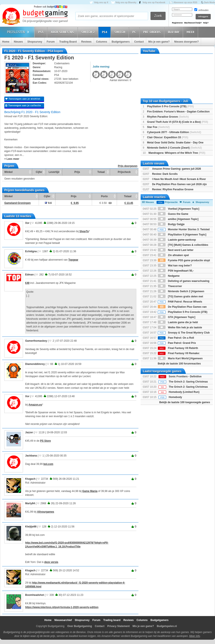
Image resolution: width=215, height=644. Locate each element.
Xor (27, 223)
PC (135, 32)
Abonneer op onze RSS (185, 2)
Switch (120, 32)
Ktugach (30, 479)
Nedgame (169, 276)
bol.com (48, 464)
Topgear (73, 260)
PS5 (41, 32)
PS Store (45, 441)
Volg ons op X (101, 2)
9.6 (48, 203)
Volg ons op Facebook (154, 2)
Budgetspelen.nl (167, 626)
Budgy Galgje (171, 224)
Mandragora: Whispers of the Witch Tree (177, 153)
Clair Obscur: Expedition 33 (168, 137)
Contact (139, 42)
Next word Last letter (176, 250)
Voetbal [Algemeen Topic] (179, 209)
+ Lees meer (12, 159)
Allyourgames (45, 512)
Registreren (177, 23)
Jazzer (29, 432)
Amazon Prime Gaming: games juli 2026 (176, 169)
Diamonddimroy (35, 364)
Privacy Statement (118, 626)
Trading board (112, 620)
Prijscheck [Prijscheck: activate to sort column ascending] (124, 172)
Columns (102, 42)
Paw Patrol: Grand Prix (177, 343)
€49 (27, 283)
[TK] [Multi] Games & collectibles (183, 245)
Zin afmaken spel (173, 255)
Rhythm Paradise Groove (168, 117)
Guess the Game (173, 214)
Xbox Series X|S (63, 32)
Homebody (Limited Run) (184, 392)
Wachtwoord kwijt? (193, 23)
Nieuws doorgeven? (186, 42)
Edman (29, 275)
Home (6, 42)
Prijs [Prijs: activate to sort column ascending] (77, 172)
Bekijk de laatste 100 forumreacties (179, 364)
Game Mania (90, 491)
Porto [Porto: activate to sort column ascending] (104, 196)
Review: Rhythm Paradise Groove (173, 189)
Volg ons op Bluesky (126, 2)
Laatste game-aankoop (177, 240)
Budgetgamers (121, 42)
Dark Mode (210, 2)
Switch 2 (89, 32)
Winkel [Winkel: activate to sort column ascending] (8, 172)
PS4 (105, 32)
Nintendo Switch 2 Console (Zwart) (174, 148)
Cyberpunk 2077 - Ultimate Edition (174, 132)
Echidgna (31, 251)
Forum (51, 42)
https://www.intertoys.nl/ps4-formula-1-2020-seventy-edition (62, 607)
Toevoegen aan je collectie (23, 105)
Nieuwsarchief (63, 620)
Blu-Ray (174, 32)
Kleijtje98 (31, 527)
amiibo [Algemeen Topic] (178, 219)
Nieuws (18, 42)
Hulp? (206, 23)
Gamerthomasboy (36, 341)
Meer (191, 32)
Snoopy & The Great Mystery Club (184, 333)
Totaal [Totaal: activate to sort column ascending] (101, 172)
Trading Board (68, 42)
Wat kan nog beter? (175, 266)
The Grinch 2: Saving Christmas (188, 382)
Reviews (86, 42)
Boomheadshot (35, 595)
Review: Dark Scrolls (165, 174)
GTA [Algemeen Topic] (177, 317)
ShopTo (84, 231)
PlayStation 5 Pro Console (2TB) (170, 106)
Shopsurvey (35, 42)
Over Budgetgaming (80, 626)
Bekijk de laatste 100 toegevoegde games (185, 402)
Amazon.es (35, 405)
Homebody (175, 397)
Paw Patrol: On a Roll (176, 338)
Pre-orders (153, 32)
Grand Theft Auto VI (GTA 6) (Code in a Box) (178, 122)
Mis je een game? (159, 42)
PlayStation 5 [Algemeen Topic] (182, 235)
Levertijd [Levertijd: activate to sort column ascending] (54, 172)
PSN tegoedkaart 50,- (176, 271)
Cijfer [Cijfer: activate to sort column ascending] (39, 172)
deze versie (51, 562)
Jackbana (31, 456)
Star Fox (158, 127)
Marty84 (30, 503)
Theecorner (170, 286)
